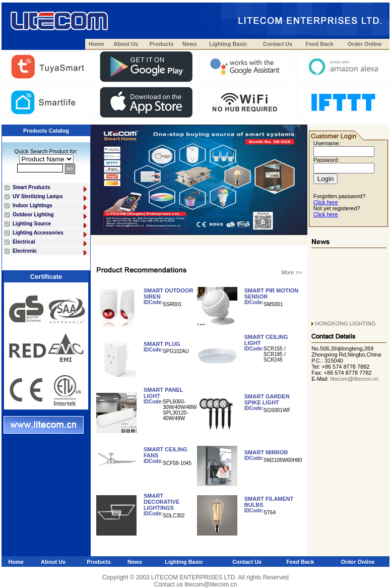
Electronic (50, 252)
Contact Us (278, 44)
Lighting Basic (228, 44)
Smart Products (50, 188)
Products (162, 44)
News (190, 44)
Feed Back (320, 44)
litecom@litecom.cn (354, 379)
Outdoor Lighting (50, 216)
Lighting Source (50, 225)
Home (96, 44)
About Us (126, 44)
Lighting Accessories (50, 234)
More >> (291, 272)
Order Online (365, 44)
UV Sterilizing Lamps (50, 197)
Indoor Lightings (50, 207)
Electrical (50, 243)
